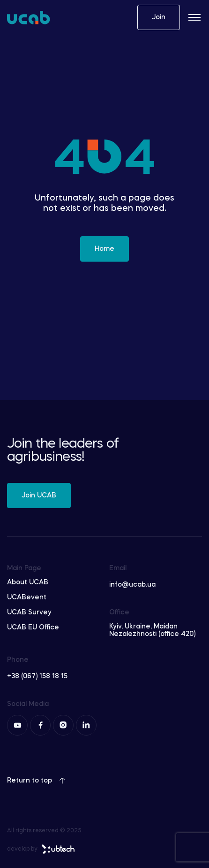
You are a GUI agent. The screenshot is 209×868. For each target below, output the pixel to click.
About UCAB (28, 582)
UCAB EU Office (33, 628)
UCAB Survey (29, 612)
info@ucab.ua (132, 585)
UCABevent (27, 597)
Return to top (36, 781)
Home (104, 249)
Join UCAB (39, 496)
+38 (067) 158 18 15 (37, 676)
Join (159, 17)
